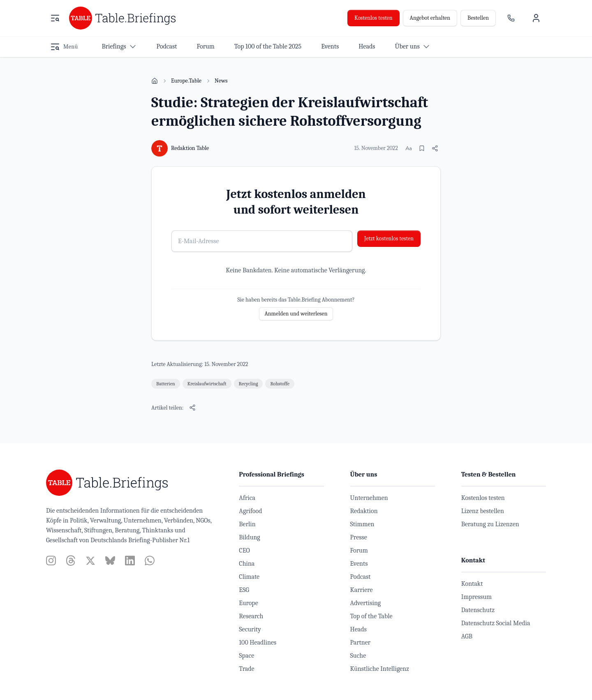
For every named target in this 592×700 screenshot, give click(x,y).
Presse (359, 537)
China (247, 564)
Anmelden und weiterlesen (296, 314)
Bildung (249, 537)
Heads (358, 629)
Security (250, 629)
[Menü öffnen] (55, 18)
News (221, 81)
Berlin (247, 524)
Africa (247, 498)
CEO (244, 550)
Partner (361, 642)
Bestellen (478, 18)
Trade (246, 669)
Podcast (361, 577)
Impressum (476, 597)
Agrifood (250, 511)
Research (251, 616)
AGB (467, 636)
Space (246, 656)
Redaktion (364, 511)
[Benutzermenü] (536, 18)
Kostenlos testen (373, 18)
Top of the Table (371, 616)
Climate (249, 577)
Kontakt (472, 584)
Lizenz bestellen (483, 511)
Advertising (366, 603)
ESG (244, 590)
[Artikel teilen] (435, 148)
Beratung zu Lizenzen (490, 524)
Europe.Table (186, 81)
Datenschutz (478, 610)
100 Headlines (258, 642)
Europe (248, 603)
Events (359, 564)
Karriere (362, 590)
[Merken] (422, 148)
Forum (359, 550)
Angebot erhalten (430, 18)
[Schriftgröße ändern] (409, 148)
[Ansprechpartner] (511, 18)
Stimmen (362, 524)
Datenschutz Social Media (496, 623)
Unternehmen (369, 498)
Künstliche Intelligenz (380, 669)
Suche (358, 656)
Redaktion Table (190, 148)
